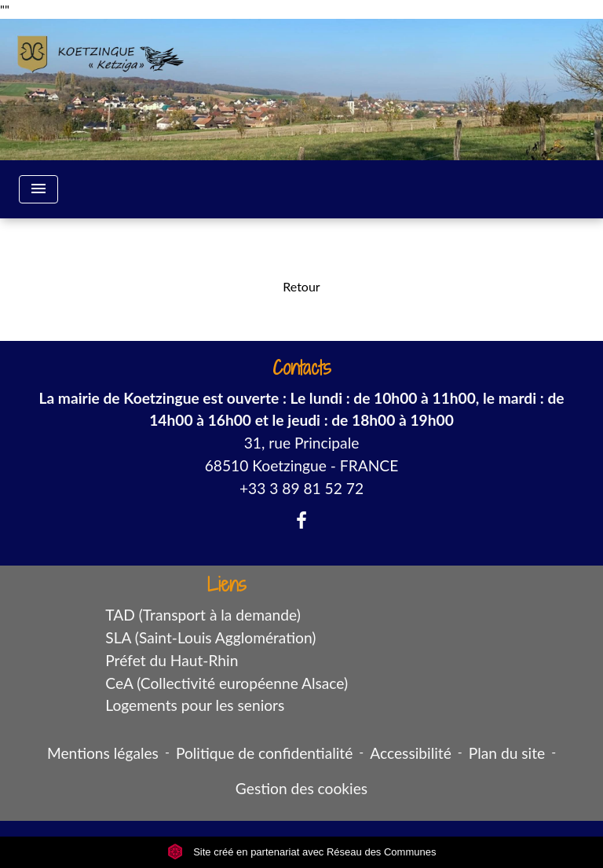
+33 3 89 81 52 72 (301, 488)
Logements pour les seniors (195, 705)
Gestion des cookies (301, 788)
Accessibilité (411, 753)
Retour (301, 286)
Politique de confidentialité (264, 753)
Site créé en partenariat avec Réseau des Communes (302, 852)
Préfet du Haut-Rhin (172, 660)
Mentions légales (103, 753)
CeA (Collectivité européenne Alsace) (227, 683)
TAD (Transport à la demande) (203, 615)
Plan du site (507, 753)
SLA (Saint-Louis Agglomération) (210, 637)
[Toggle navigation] (38, 189)
